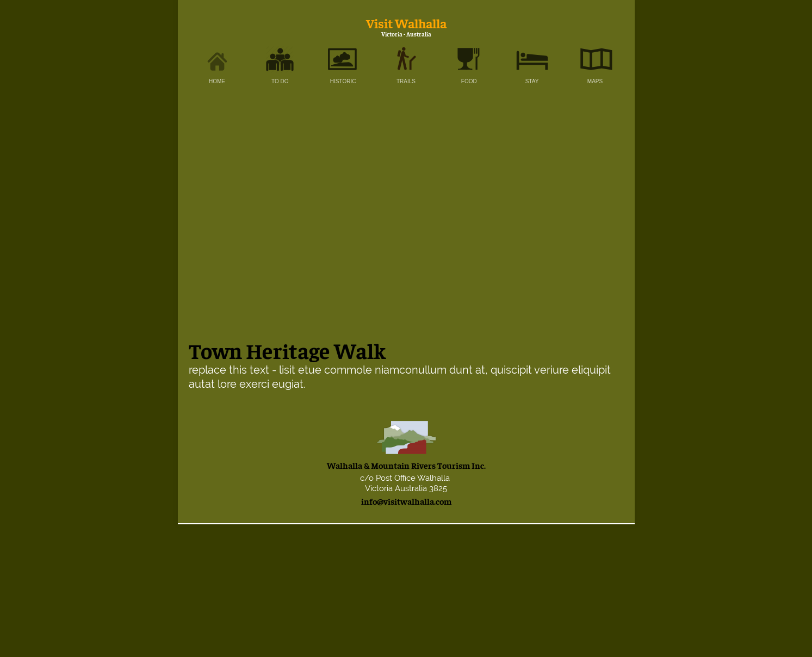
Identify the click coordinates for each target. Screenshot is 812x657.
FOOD (469, 81)
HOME (217, 81)
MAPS (595, 81)
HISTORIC (343, 81)
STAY (532, 81)
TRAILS (406, 81)
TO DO (280, 81)
